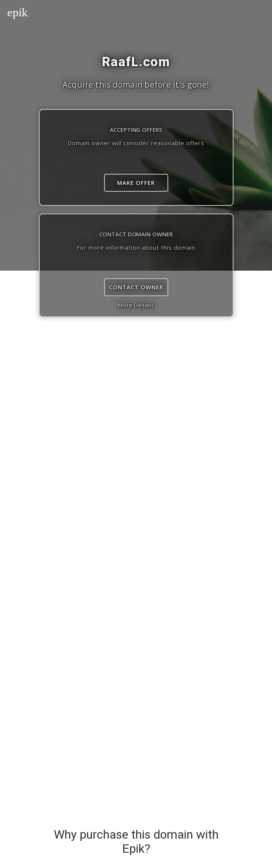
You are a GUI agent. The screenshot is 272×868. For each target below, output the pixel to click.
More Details (136, 305)
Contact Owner (136, 287)
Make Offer (136, 183)
